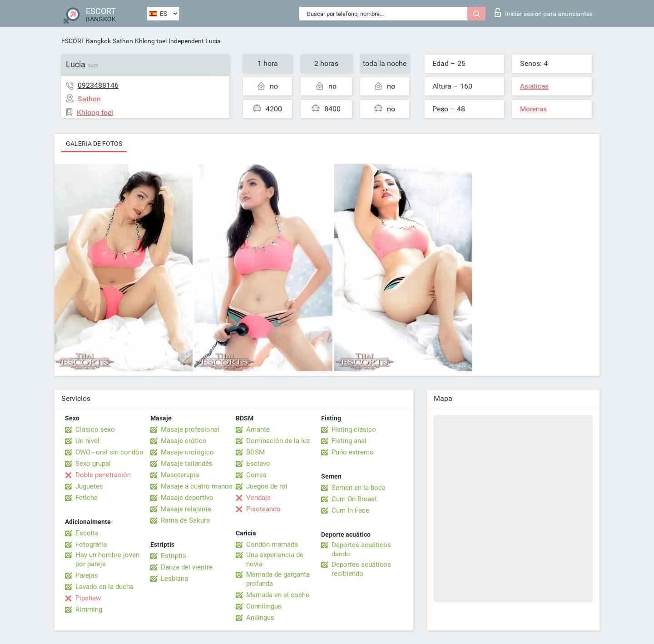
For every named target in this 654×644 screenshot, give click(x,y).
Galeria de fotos (94, 144)
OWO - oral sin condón (109, 452)
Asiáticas (534, 86)
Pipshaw (88, 598)
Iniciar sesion (544, 12)
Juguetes (89, 486)
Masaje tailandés (187, 464)
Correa (256, 475)
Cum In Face (350, 510)
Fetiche (87, 498)
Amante (258, 429)
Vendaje (258, 498)
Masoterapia (180, 475)
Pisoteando (263, 509)
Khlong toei (151, 41)
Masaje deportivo (187, 498)
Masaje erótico (184, 441)
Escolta (87, 533)
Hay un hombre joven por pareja (107, 559)
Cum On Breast (354, 499)
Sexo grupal (93, 464)
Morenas (533, 109)
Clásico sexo (95, 429)
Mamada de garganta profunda (278, 579)
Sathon (123, 41)
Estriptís (173, 556)
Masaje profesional (190, 429)
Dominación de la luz (278, 441)
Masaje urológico (187, 452)
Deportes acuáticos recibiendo (361, 569)
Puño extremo (353, 452)
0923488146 (98, 85)
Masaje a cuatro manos (197, 486)
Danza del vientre (187, 567)
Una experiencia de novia (275, 559)
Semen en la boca (359, 488)
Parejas (87, 575)
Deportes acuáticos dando (361, 549)
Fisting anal (349, 441)
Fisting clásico (354, 429)
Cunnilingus (264, 606)
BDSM (255, 452)
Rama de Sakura (185, 520)
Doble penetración (103, 475)
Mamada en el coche (278, 595)
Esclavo (258, 464)
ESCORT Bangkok (86, 41)
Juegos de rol (267, 486)
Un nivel (87, 441)
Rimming (89, 609)
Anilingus (260, 618)
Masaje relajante (186, 509)
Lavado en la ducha (104, 587)
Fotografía (91, 544)
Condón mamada (272, 544)
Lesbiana (174, 579)
